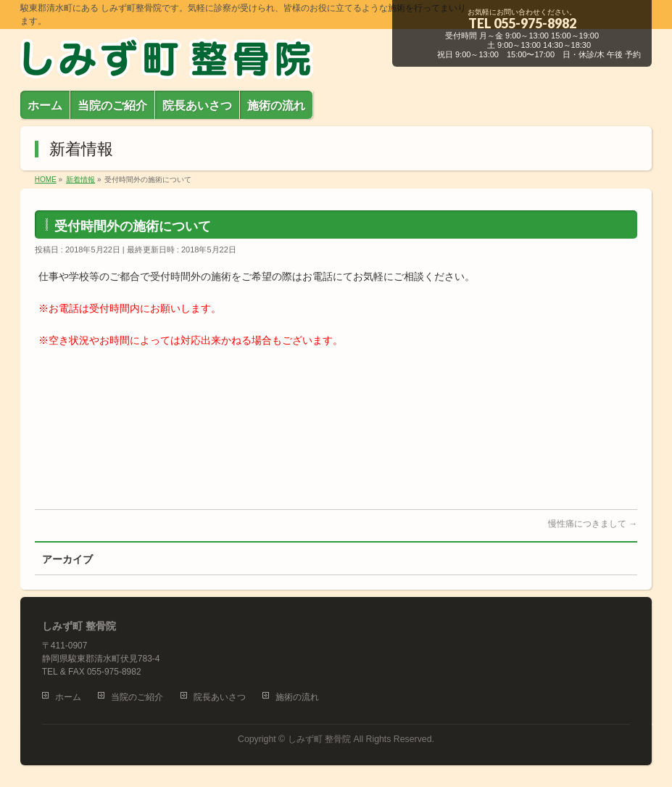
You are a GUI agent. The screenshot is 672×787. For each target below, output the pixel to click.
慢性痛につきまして (593, 524)
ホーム (68, 697)
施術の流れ (297, 697)
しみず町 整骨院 (319, 739)
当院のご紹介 (137, 697)
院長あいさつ (220, 697)
